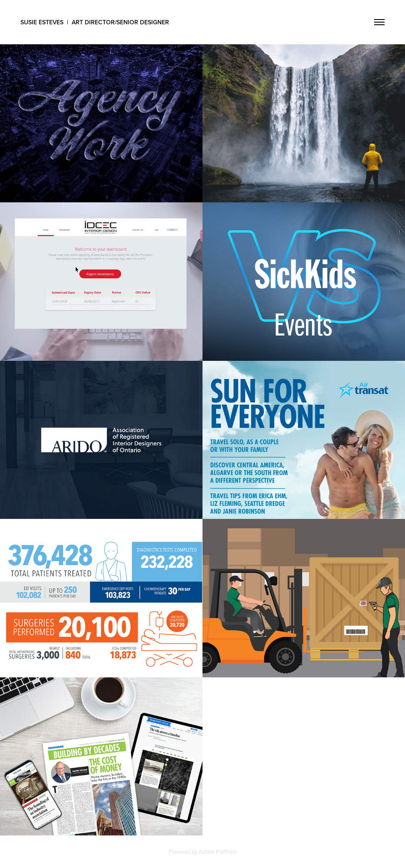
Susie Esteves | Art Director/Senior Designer (95, 22)
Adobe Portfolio (217, 851)
